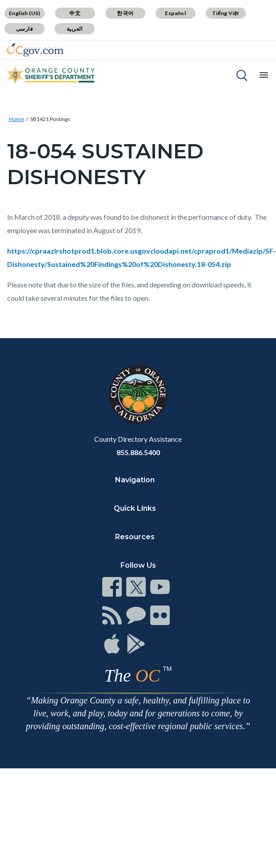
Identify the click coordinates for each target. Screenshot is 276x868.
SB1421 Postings (50, 119)
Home (16, 119)
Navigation (135, 480)
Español (175, 13)
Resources (135, 537)
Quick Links (135, 508)
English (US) (25, 13)
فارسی (24, 29)
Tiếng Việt (226, 13)
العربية (75, 29)
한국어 (125, 13)
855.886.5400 (138, 452)
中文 (75, 13)
